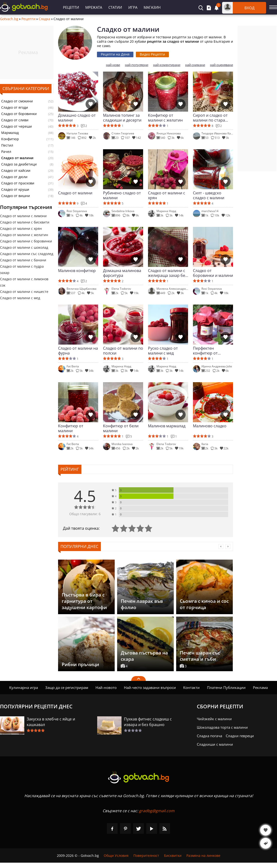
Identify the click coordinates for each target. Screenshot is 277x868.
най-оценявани (221, 65)
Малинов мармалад (167, 426)
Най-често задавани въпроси (150, 687)
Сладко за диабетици (19, 164)
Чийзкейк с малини (214, 719)
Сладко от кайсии (16, 171)
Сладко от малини (75, 193)
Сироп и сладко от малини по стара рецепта (210, 118)
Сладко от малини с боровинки (26, 241)
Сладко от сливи (15, 120)
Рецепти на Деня (115, 54)
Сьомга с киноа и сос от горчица (204, 604)
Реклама (260, 687)
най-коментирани (167, 65)
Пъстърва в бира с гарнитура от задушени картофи (84, 601)
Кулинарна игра (24, 687)
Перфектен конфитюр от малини (205, 351)
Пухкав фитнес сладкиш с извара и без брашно (148, 722)
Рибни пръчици (80, 664)
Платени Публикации (226, 687)
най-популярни (137, 65)
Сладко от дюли (14, 177)
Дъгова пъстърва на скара (144, 656)
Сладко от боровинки (19, 114)
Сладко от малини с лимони (23, 216)
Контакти (191, 687)
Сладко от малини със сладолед (27, 254)
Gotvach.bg (9, 19)
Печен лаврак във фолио (142, 604)
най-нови (113, 65)
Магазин (152, 7)
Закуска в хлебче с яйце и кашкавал (51, 722)
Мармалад (10, 133)
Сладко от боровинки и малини (213, 273)
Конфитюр (10, 139)
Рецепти (71, 7)
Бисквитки (173, 856)
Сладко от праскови (18, 183)
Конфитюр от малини (71, 428)
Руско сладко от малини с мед (163, 351)
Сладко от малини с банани (23, 260)
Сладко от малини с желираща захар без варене (168, 273)
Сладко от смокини (17, 101)
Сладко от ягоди (15, 107)
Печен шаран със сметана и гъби (200, 656)
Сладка (44, 19)
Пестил (7, 145)
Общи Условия (116, 856)
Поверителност (146, 856)
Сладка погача (209, 736)
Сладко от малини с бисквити (25, 222)
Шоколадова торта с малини (222, 727)
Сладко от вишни (16, 196)
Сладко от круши (15, 190)
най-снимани (195, 65)
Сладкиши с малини (215, 744)
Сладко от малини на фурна (78, 351)
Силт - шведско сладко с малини (209, 195)
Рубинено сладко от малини (122, 195)
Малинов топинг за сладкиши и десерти (122, 118)
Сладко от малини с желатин (24, 235)
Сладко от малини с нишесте (24, 292)
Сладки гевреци (240, 736)
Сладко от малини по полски (123, 351)
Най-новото (106, 687)
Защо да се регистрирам (67, 687)
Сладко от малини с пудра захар (22, 269)
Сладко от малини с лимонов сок (24, 282)
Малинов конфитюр (77, 271)
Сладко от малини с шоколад (24, 247)
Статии (115, 7)
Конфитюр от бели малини (121, 428)
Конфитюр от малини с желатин (165, 118)
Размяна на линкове (203, 856)
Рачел (6, 152)
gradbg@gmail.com (157, 811)
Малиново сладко (210, 426)
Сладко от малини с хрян (21, 228)
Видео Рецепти (152, 54)
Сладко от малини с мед (20, 298)
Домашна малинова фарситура (122, 273)
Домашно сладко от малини (77, 118)
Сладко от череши (17, 126)
